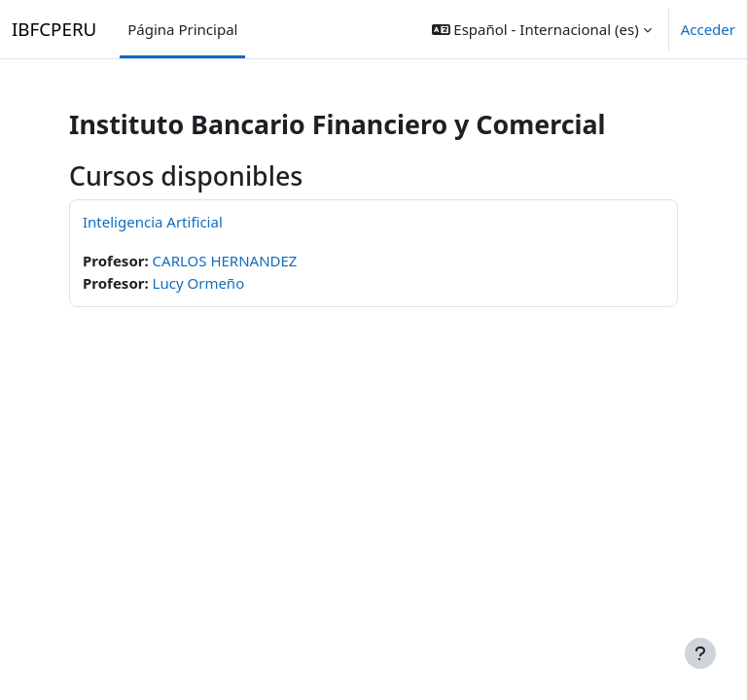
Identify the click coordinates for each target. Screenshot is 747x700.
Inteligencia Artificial (153, 222)
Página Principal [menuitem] (182, 29)
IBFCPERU (54, 29)
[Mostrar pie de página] (700, 653)
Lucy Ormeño (199, 283)
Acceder (708, 29)
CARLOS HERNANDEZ (225, 261)
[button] (542, 29)
